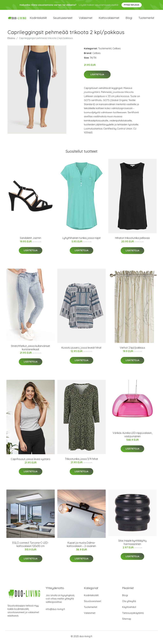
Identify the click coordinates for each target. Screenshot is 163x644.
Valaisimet (86, 19)
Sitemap (127, 621)
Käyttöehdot (129, 609)
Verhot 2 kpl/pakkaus (132, 350)
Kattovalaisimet (109, 19)
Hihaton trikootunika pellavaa (132, 240)
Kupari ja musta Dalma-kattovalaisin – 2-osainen (81, 547)
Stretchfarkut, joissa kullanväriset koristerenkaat (30, 350)
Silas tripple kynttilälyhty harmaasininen (132, 545)
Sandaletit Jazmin (30, 240)
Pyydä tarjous (132, 5)
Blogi (129, 19)
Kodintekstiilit (38, 19)
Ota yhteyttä (129, 603)
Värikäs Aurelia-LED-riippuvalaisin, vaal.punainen (132, 437)
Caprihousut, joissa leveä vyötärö (30, 461)
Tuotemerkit (146, 19)
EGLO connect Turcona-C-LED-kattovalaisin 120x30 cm (30, 547)
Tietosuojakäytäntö (133, 615)
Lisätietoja (97, 77)
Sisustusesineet (63, 19)
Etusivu (11, 40)
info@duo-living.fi (55, 611)
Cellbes (117, 51)
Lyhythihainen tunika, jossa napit (81, 240)
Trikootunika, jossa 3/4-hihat (81, 461)
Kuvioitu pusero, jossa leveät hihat (81, 350)
